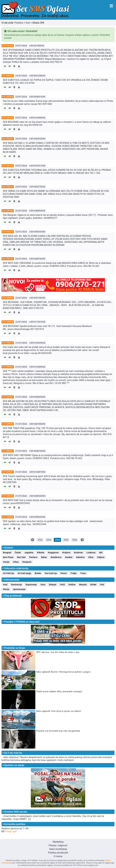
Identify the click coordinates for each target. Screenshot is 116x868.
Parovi (64, 573)
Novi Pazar (8, 557)
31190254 (8, 118)
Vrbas (16, 562)
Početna (19, 23)
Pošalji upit (10, 831)
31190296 (8, 46)
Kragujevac (53, 553)
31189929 (8, 517)
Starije (6, 589)
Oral (28, 23)
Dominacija (16, 585)
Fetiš (62, 585)
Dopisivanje (31, 585)
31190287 (8, 76)
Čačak (18, 553)
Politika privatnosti (58, 853)
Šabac (44, 557)
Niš (101, 553)
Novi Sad (21, 557)
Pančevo (33, 557)
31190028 (8, 322)
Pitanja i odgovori (58, 845)
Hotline (72, 585)
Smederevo (56, 557)
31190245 (8, 166)
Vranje (6, 562)
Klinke (93, 585)
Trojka (73, 573)
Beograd (7, 553)
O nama (58, 856)
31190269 (8, 97)
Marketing (58, 842)
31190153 (8, 259)
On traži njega (24, 573)
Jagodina (29, 553)
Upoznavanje (19, 589)
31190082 (8, 298)
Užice (91, 557)
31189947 (8, 451)
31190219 (8, 232)
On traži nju (9, 573)
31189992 (8, 367)
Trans (83, 573)
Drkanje (53, 585)
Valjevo (101, 557)
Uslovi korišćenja (58, 849)
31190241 (8, 187)
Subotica (80, 557)
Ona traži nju (51, 573)
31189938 (8, 496)
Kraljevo (66, 553)
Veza (43, 585)
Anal (5, 585)
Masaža (83, 585)
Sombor (69, 557)
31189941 (8, 472)
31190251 (8, 139)
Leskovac (91, 553)
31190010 (8, 343)
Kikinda (41, 553)
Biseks (38, 573)
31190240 (8, 211)
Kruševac (78, 553)
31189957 (8, 397)
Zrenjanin (27, 562)
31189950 (8, 424)
